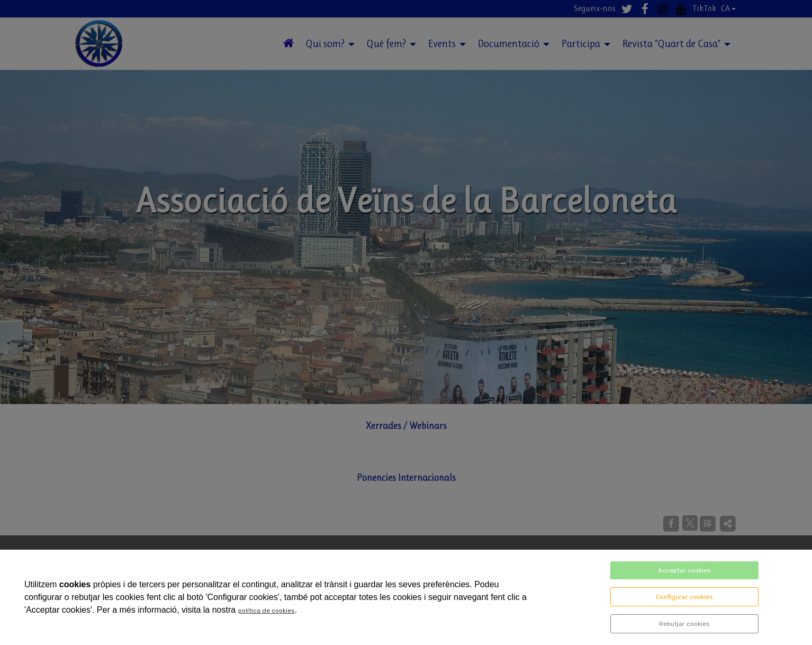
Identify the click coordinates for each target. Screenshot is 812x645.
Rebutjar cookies (684, 624)
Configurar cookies (684, 597)
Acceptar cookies (684, 570)
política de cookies (267, 611)
